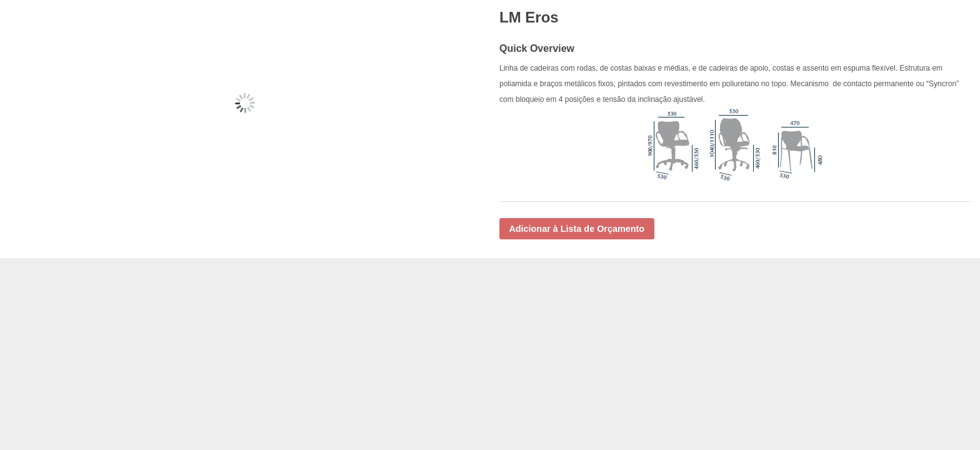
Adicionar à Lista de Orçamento (577, 229)
